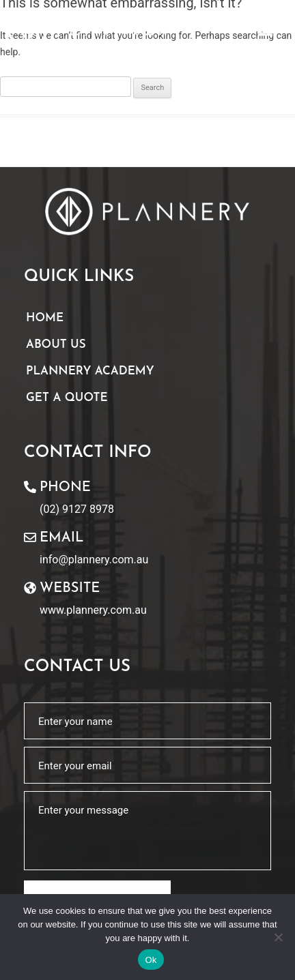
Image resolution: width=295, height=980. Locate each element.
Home (45, 318)
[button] (266, 29)
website (70, 589)
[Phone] (30, 487)
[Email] (30, 537)
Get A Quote (67, 398)
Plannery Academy (90, 371)
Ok (151, 960)
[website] (30, 588)
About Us (56, 345)
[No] (278, 937)
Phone (65, 488)
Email (61, 538)
